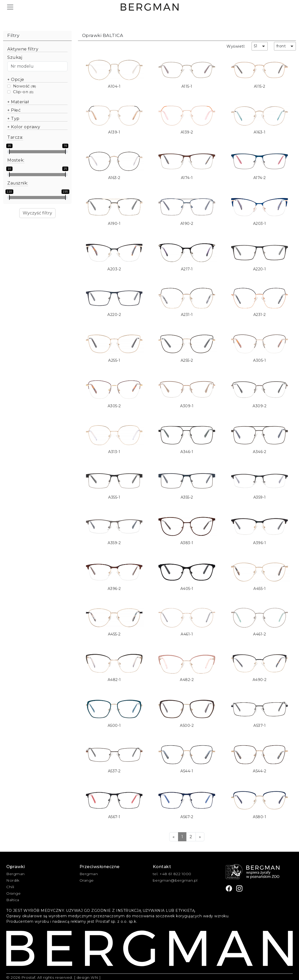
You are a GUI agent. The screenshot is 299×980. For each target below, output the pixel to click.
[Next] (200, 837)
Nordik (13, 880)
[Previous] (174, 837)
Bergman (16, 874)
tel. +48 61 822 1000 (172, 874)
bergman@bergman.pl (175, 880)
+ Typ (13, 119)
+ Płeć (14, 110)
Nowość (21, 86)
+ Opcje (16, 79)
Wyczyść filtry (37, 213)
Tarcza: (15, 137)
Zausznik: (18, 183)
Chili (10, 887)
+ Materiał (18, 102)
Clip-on (21, 92)
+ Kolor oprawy (24, 127)
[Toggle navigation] (10, 7)
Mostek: (16, 160)
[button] (260, 46)
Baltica (13, 900)
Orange (13, 893)
